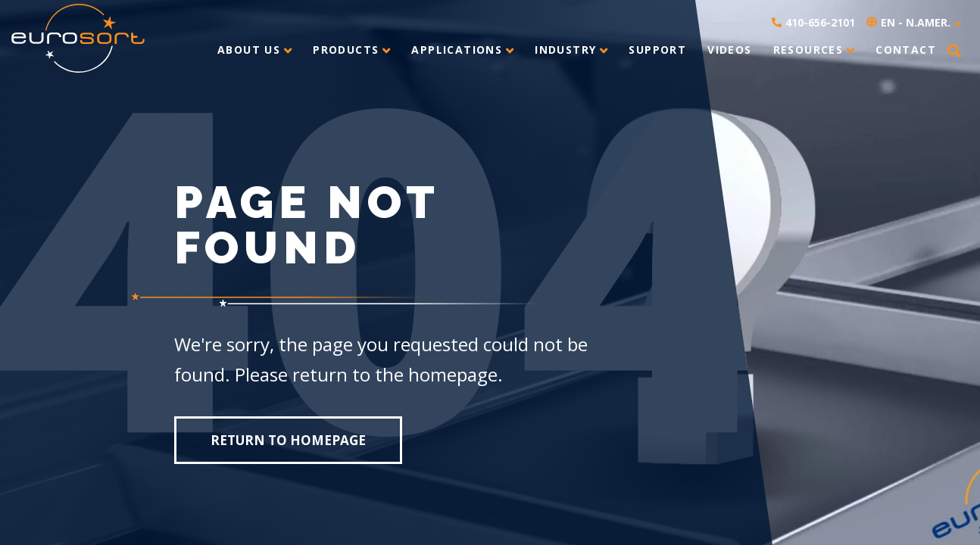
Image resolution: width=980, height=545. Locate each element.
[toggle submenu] (286, 50)
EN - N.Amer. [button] (908, 22)
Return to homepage (288, 440)
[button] (954, 51)
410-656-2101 (813, 22)
